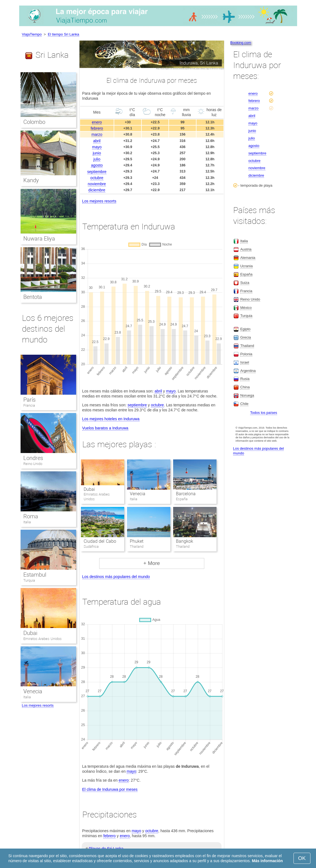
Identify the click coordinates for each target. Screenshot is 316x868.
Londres (33, 458)
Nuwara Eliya (39, 239)
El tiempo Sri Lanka (64, 34)
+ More (152, 563)
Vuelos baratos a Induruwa (105, 428)
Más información (267, 861)
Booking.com (241, 43)
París (29, 400)
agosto (97, 165)
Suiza (245, 283)
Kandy (31, 180)
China (245, 387)
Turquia (29, 580)
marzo (97, 134)
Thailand (247, 346)
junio (97, 153)
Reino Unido (33, 464)
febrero (97, 128)
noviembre (97, 184)
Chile (244, 404)
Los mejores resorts (99, 201)
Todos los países (264, 413)
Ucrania (246, 266)
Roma (31, 516)
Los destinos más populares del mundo (116, 577)
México (246, 308)
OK (302, 858)
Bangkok (185, 541)
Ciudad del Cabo (100, 541)
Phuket (137, 541)
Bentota (33, 297)
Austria (246, 249)
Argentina (248, 371)
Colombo (34, 122)
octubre (97, 178)
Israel (245, 362)
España (246, 274)
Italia (27, 522)
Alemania (248, 258)
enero (97, 122)
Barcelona (186, 494)
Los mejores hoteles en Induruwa (111, 419)
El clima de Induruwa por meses (110, 789)
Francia (29, 405)
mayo (97, 147)
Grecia (245, 337)
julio (97, 159)
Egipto (245, 329)
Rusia (245, 379)
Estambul (35, 575)
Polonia (246, 354)
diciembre (97, 190)
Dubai (89, 489)
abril (97, 141)
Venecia (138, 494)
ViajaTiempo (32, 34)
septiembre (97, 172)
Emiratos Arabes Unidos (43, 639)
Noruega (247, 395)
